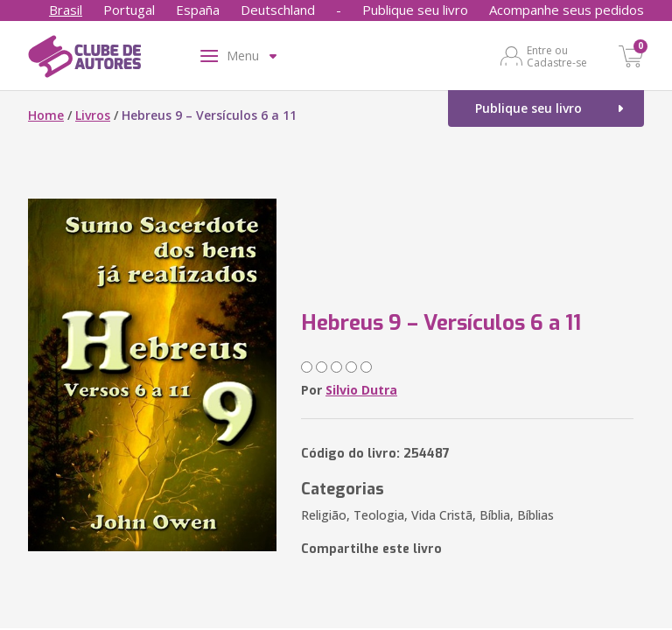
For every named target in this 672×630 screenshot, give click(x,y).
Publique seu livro (415, 10)
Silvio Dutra (361, 390)
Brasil (66, 10)
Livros (93, 115)
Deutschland (278, 10)
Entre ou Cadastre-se (557, 56)
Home (46, 115)
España (198, 10)
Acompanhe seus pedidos (567, 10)
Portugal (129, 10)
